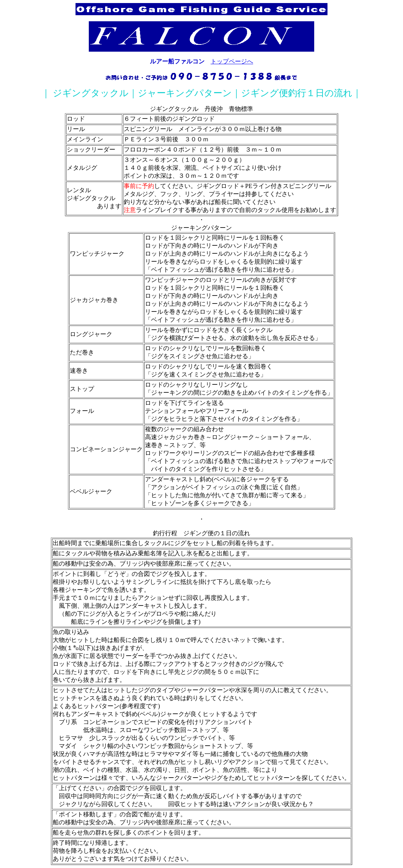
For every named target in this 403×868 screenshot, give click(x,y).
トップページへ (232, 61)
